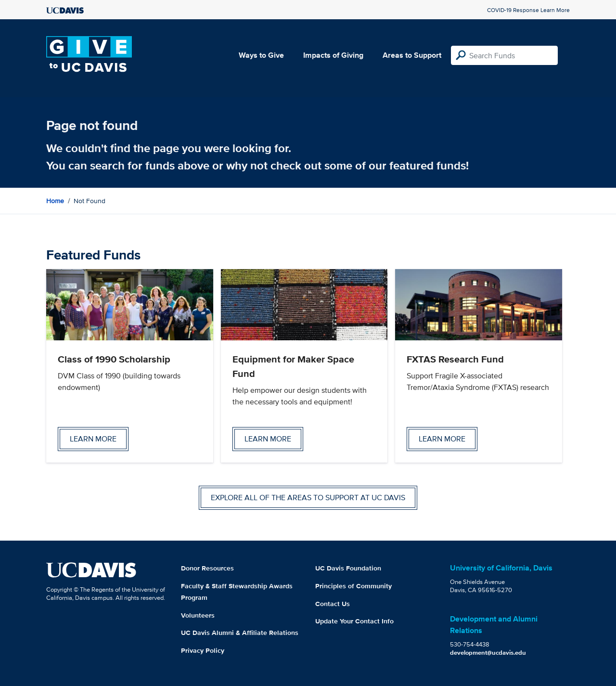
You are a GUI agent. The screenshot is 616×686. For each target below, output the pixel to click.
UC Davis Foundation (348, 568)
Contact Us (333, 604)
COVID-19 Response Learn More (528, 10)
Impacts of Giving (333, 55)
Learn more (93, 439)
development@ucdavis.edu (488, 653)
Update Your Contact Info (354, 621)
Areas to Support (412, 55)
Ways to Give (261, 55)
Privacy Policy (203, 650)
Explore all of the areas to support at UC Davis (308, 498)
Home (55, 201)
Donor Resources (207, 568)
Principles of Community (353, 586)
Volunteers (198, 615)
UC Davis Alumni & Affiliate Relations (240, 633)
